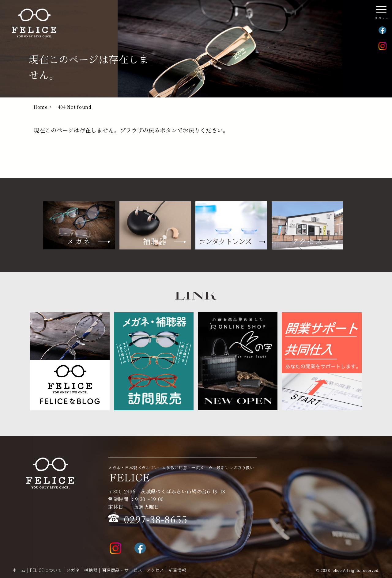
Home (41, 107)
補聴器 (91, 570)
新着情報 (177, 570)
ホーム (19, 570)
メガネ (73, 570)
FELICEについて (46, 570)
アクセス (155, 570)
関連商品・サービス (122, 570)
